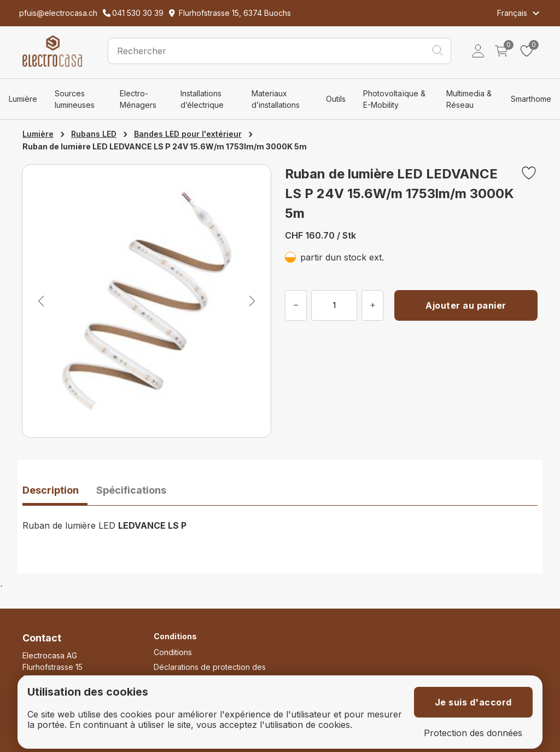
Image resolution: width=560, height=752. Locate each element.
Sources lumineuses (75, 99)
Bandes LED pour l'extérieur (188, 134)
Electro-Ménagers (138, 99)
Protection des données (473, 733)
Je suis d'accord (473, 702)
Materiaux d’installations (276, 99)
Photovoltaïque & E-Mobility (394, 99)
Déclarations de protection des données (210, 673)
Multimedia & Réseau (469, 99)
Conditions (173, 652)
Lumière (23, 99)
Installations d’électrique (202, 99)
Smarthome (531, 99)
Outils (336, 99)
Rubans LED (94, 134)
